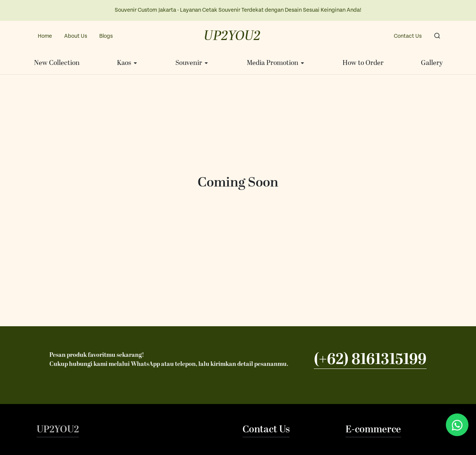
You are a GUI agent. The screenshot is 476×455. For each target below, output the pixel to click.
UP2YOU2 (232, 36)
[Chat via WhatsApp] (457, 425)
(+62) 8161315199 (370, 359)
